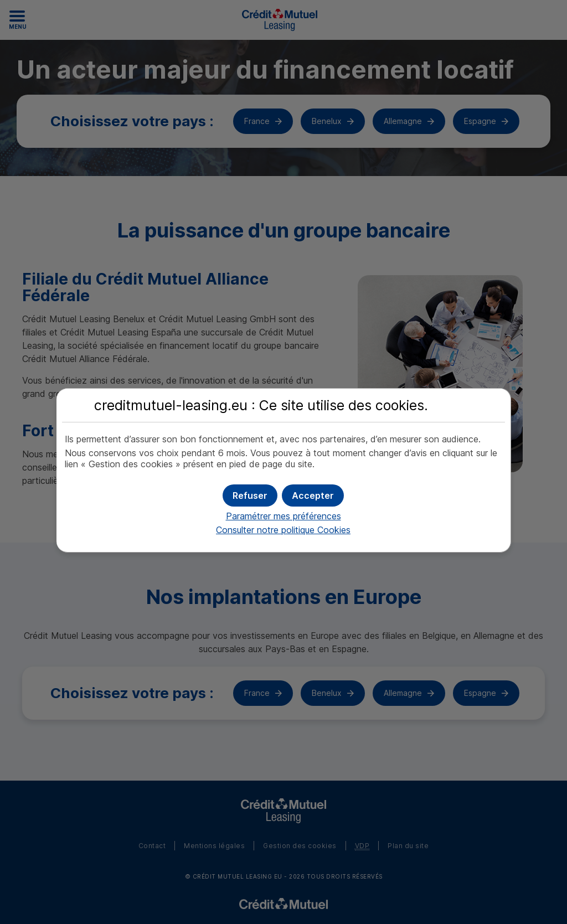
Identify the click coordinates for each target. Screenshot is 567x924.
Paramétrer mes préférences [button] (283, 516)
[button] (313, 495)
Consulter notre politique (283, 530)
